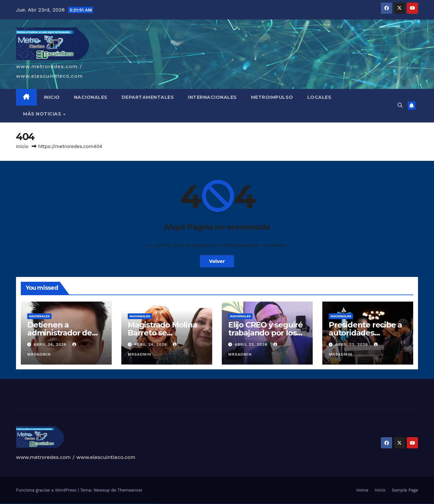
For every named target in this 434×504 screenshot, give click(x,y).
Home (362, 490)
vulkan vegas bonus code (22, 504)
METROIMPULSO (272, 97)
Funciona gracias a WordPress (47, 490)
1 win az (59, 504)
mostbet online (109, 504)
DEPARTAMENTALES (148, 97)
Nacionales (39, 316)
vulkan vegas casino (8, 504)
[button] (400, 105)
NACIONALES (91, 97)
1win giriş (54, 504)
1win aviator (57, 504)
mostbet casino (113, 504)
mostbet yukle (134, 504)
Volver (217, 261)
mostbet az (128, 504)
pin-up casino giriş (78, 504)
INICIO (52, 97)
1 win (51, 504)
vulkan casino (4, 504)
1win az (53, 504)
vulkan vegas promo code (28, 504)
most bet (124, 504)
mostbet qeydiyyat (155, 504)
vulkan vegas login (12, 504)
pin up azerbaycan (88, 504)
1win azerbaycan (62, 504)
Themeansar (130, 490)
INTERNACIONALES (212, 97)
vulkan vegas (1, 504)
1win (50, 504)
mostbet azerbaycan (148, 504)
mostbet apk (102, 504)
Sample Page (405, 490)
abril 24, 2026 (51, 344)
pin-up (73, 504)
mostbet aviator (140, 504)
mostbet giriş (131, 504)
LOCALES (319, 97)
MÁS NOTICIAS (43, 114)
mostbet (94, 504)
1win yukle (65, 504)
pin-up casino (81, 504)
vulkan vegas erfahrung (39, 504)
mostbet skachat (99, 504)
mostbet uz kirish (106, 504)
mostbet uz (96, 504)
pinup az (75, 504)
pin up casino (71, 504)
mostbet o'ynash (117, 504)
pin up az (92, 504)
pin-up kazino (85, 504)
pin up (67, 504)
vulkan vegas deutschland (17, 504)
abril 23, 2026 (252, 344)
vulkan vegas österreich (33, 504)
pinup (68, 504)
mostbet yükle (152, 504)
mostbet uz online (120, 504)
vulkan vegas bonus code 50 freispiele (45, 504)
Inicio (22, 146)
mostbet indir (137, 504)
